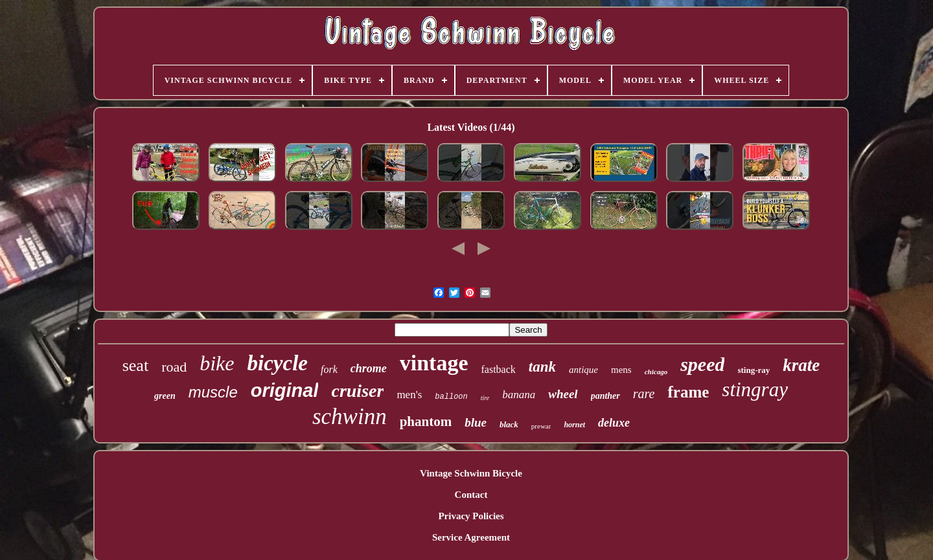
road (174, 367)
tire (485, 398)
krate (801, 365)
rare (644, 394)
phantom (426, 421)
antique (583, 370)
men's (409, 395)
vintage (434, 363)
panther (605, 396)
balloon (451, 397)
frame (688, 392)
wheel (563, 394)
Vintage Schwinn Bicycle (471, 473)
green (165, 396)
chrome (369, 368)
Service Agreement (471, 537)
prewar (541, 426)
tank (542, 367)
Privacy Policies (471, 516)
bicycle (278, 363)
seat (135, 365)
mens (621, 370)
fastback (499, 369)
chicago (656, 372)
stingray (755, 389)
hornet (574, 425)
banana (519, 395)
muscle (213, 392)
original (285, 390)
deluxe (614, 423)
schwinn (350, 417)
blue (476, 422)
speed (702, 364)
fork (329, 369)
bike (217, 363)
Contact (471, 495)
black (509, 424)
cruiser (357, 391)
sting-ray (754, 370)
